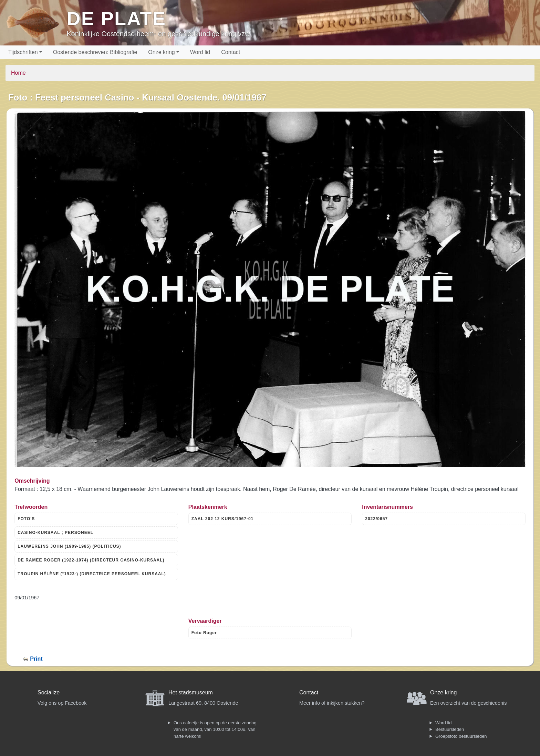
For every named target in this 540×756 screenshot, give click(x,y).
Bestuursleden (450, 729)
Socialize (49, 692)
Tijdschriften (23, 52)
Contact (231, 52)
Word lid (200, 52)
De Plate (116, 18)
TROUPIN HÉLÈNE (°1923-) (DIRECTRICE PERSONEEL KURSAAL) (92, 574)
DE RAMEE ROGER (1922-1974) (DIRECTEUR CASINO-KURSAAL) (91, 560)
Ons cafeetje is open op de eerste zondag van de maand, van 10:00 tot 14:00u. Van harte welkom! (215, 729)
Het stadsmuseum (191, 692)
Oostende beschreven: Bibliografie (95, 52)
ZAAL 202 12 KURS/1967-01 (223, 519)
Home (18, 73)
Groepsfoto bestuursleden (461, 736)
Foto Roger (204, 633)
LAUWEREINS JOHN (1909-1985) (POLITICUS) (69, 546)
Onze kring (161, 52)
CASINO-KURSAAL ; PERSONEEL (55, 533)
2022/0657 (376, 519)
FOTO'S (26, 519)
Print (36, 659)
